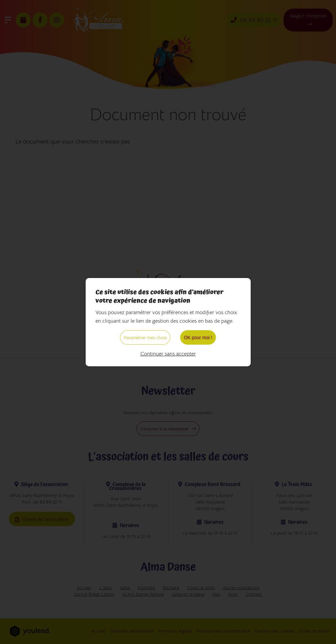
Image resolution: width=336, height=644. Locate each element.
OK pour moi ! (198, 337)
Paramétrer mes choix (145, 337)
